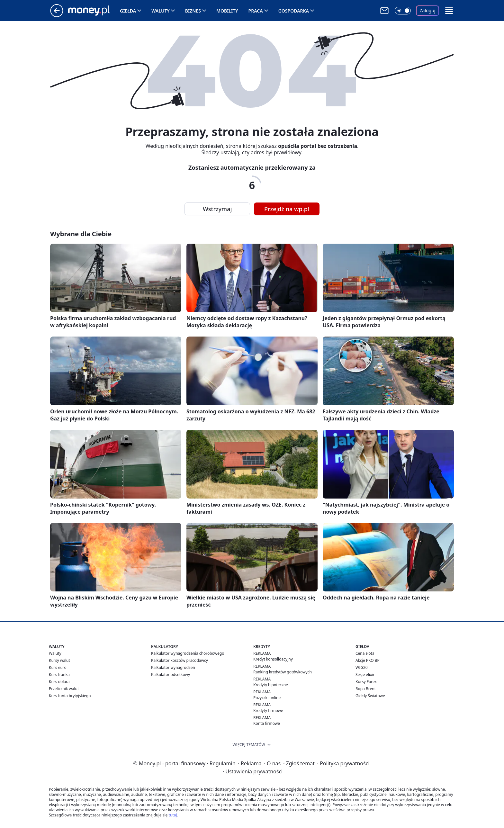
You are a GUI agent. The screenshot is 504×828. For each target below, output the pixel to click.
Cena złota (365, 653)
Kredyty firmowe (268, 711)
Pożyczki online (267, 698)
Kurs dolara (59, 682)
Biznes (193, 11)
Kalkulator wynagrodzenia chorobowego (188, 653)
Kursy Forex (366, 682)
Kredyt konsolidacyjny (273, 659)
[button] (449, 11)
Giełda (128, 11)
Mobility (227, 11)
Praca (256, 11)
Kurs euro (58, 667)
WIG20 (362, 667)
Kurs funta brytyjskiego (70, 696)
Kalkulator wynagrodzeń (173, 667)
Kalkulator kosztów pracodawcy (180, 660)
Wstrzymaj (217, 209)
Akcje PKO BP (368, 660)
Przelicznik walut (64, 689)
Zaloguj (428, 10)
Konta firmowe (267, 723)
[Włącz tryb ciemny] (403, 11)
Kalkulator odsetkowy (171, 675)
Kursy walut (59, 660)
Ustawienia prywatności (253, 771)
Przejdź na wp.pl (287, 209)
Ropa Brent (366, 689)
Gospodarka (294, 11)
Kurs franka (59, 675)
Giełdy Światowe (370, 696)
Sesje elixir (365, 675)
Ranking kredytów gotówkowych (283, 672)
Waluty (161, 11)
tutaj (173, 815)
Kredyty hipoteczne (271, 685)
